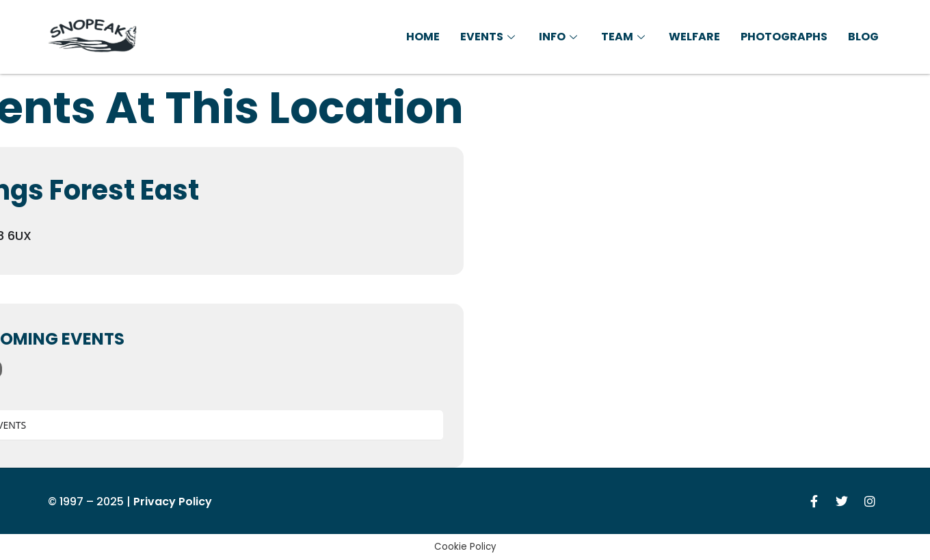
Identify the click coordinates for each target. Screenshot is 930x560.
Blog (863, 37)
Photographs (784, 37)
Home (423, 37)
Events (489, 37)
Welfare (694, 37)
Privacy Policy (173, 502)
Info (560, 37)
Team (625, 37)
